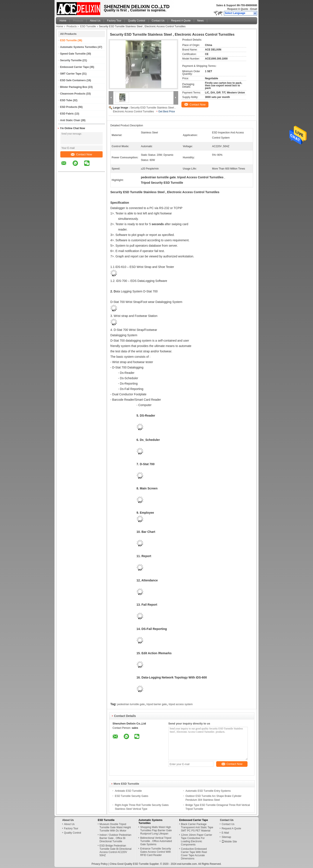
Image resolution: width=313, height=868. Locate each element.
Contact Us (158, 21)
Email (254, 9)
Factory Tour (114, 21)
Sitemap (226, 837)
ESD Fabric (67, 114)
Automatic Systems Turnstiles (78, 47)
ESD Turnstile (88, 26)
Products (78, 21)
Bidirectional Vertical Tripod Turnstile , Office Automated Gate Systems (156, 841)
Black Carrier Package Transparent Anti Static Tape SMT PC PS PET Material (197, 827)
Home (63, 21)
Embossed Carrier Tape (74, 67)
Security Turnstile (71, 60)
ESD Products (69, 107)
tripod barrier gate (157, 704)
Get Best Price (166, 112)
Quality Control (136, 21)
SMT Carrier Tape (71, 74)
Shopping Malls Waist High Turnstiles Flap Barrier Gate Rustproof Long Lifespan (156, 830)
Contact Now (81, 154)
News (201, 21)
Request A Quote (238, 9)
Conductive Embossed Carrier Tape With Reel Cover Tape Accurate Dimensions (194, 854)
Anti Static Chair (70, 120)
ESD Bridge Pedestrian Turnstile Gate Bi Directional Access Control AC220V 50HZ (116, 850)
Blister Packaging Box (74, 87)
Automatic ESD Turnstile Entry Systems (208, 791)
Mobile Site (229, 842)
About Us (95, 21)
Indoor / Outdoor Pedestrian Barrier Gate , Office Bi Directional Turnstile (115, 838)
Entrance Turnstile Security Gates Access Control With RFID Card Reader (156, 852)
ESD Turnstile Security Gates (131, 796)
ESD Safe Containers (73, 80)
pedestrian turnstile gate (131, 704)
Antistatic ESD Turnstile (128, 791)
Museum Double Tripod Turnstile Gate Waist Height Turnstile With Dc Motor (115, 827)
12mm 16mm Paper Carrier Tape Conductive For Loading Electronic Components (197, 840)
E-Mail (225, 833)
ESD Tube (66, 100)
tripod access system (181, 704)
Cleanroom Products (73, 94)
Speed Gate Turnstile (73, 54)
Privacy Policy (100, 864)
